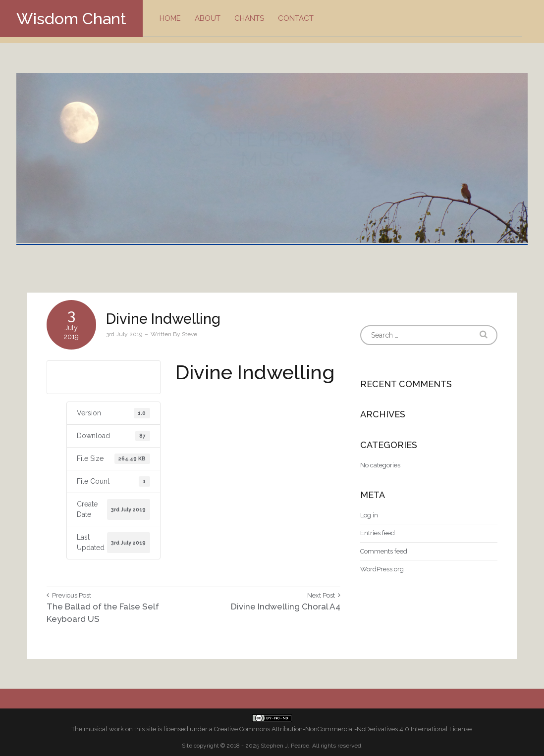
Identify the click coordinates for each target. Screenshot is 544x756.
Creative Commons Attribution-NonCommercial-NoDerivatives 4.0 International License (343, 729)
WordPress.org (382, 569)
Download (104, 377)
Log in (369, 515)
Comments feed (384, 551)
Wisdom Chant (71, 19)
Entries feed (378, 533)
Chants (249, 18)
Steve (190, 334)
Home (170, 18)
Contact (296, 18)
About (208, 18)
